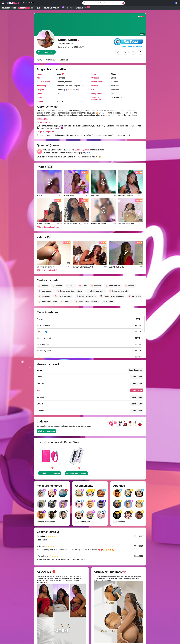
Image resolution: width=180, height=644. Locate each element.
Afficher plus (42, 119)
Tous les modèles (9, 8)
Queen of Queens (82, 150)
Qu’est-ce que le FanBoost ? (132, 46)
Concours (69, 8)
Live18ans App (82, 8)
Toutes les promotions (54, 8)
